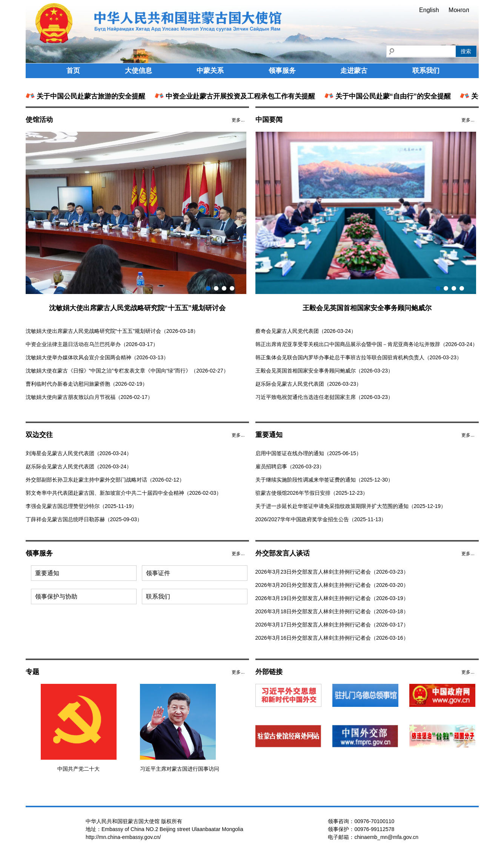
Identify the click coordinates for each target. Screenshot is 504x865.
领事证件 (158, 573)
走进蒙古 (354, 71)
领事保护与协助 (56, 596)
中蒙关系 (210, 71)
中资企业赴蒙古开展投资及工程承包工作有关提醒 (236, 96)
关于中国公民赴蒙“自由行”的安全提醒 (388, 96)
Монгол (459, 10)
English (429, 10)
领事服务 (282, 71)
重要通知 (47, 573)
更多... (238, 120)
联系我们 (426, 71)
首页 (73, 71)
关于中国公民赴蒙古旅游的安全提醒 (86, 96)
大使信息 (138, 71)
